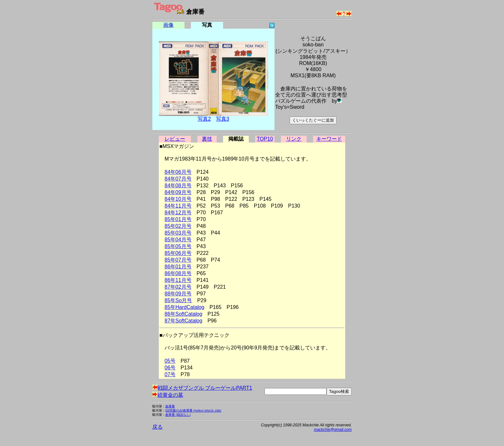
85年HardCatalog (184, 307)
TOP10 (265, 139)
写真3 (223, 119)
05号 (170, 361)
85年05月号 (178, 246)
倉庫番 (170, 406)
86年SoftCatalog (183, 314)
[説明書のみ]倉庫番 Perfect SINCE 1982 (193, 410)
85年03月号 (178, 233)
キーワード (329, 139)
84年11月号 (178, 206)
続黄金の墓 (168, 395)
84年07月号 (178, 179)
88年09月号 (178, 294)
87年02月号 (178, 287)
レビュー (175, 139)
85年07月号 (178, 260)
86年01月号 (178, 267)
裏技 (207, 139)
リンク (294, 139)
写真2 (204, 119)
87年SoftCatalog (183, 321)
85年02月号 (178, 226)
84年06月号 (178, 172)
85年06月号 (178, 253)
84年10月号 (178, 199)
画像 (168, 25)
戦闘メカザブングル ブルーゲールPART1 (202, 388)
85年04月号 (178, 240)
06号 (170, 368)
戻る (157, 427)
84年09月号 (178, 192)
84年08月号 (178, 186)
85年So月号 (178, 300)
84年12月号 (178, 213)
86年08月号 (178, 273)
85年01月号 (178, 219)
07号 (170, 374)
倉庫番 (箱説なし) (178, 415)
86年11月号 (178, 280)
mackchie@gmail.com (333, 430)
